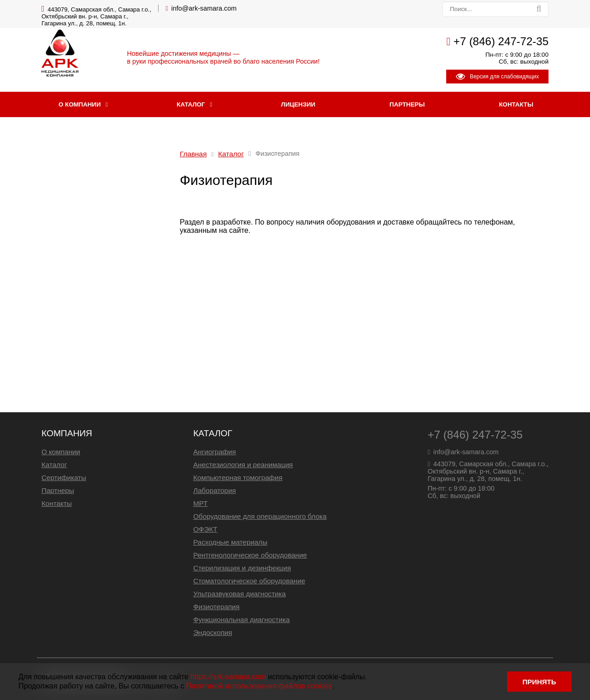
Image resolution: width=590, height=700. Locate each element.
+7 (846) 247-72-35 (501, 41)
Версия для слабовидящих (497, 77)
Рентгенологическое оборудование (250, 555)
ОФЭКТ (205, 529)
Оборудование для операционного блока (260, 516)
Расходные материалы (230, 542)
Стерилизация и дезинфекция (242, 568)
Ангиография (215, 452)
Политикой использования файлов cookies (259, 686)
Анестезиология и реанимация (243, 465)
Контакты (516, 104)
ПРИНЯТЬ (539, 682)
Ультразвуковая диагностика (239, 594)
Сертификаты (64, 478)
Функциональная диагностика (241, 620)
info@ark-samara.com (204, 8)
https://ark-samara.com (228, 677)
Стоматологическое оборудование (249, 581)
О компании (80, 104)
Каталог (191, 104)
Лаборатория (215, 490)
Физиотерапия (216, 607)
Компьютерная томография (238, 478)
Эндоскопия (212, 632)
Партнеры (407, 104)
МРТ (200, 503)
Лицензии (298, 104)
